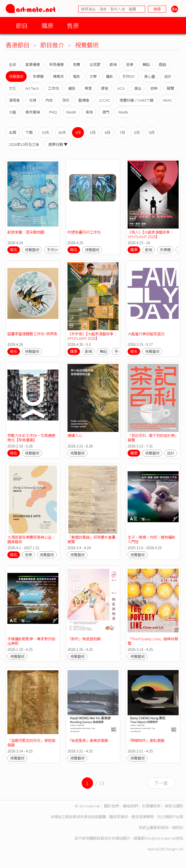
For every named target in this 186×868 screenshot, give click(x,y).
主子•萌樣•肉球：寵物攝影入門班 (152, 539)
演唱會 (14, 100)
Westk (123, 112)
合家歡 (95, 64)
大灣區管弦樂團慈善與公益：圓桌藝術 (31, 539)
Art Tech (32, 88)
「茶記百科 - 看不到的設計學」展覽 (153, 438)
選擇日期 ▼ (58, 144)
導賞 (88, 88)
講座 (72, 88)
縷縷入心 (75, 435)
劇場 (113, 64)
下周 (29, 132)
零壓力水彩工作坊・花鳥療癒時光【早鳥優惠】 (31, 438)
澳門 (105, 112)
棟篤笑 (58, 76)
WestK (71, 112)
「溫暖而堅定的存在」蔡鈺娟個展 (31, 743)
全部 (12, 64)
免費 (77, 64)
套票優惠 (33, 64)
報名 (14, 250)
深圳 (65, 100)
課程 (105, 88)
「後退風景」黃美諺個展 (88, 740)
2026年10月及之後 (24, 144)
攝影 (109, 76)
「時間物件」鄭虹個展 (146, 740)
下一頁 (161, 783)
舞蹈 (146, 64)
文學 (93, 76)
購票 (47, 25)
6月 (107, 132)
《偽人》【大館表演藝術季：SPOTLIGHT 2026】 (151, 234)
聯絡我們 (130, 806)
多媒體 (38, 76)
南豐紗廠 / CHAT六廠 (137, 100)
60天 (62, 132)
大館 (12, 112)
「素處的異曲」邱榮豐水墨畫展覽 (91, 539)
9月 (152, 132)
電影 (77, 76)
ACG (121, 88)
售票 (73, 25)
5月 (93, 132)
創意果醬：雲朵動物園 (26, 232)
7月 (122, 132)
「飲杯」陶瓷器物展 (84, 639)
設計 (168, 76)
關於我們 (111, 806)
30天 (46, 132)
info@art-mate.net (160, 838)
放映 (154, 88)
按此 (179, 827)
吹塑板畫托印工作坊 (84, 232)
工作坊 (53, 88)
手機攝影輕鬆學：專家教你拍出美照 (31, 641)
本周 (12, 132)
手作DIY (129, 76)
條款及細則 (174, 806)
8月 (137, 132)
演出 (138, 88)
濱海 (89, 112)
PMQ (53, 112)
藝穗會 (84, 100)
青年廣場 (33, 112)
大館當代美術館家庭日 (146, 334)
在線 (33, 100)
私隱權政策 (151, 806)
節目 (22, 25)
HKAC (168, 100)
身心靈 (150, 76)
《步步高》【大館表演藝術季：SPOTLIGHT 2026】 (92, 336)
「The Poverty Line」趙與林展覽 (153, 641)
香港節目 (18, 45)
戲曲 (162, 64)
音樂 (130, 64)
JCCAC (104, 100)
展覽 (170, 88)
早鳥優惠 (56, 64)
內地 (49, 100)
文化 (12, 88)
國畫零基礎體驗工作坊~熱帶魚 (32, 334)
